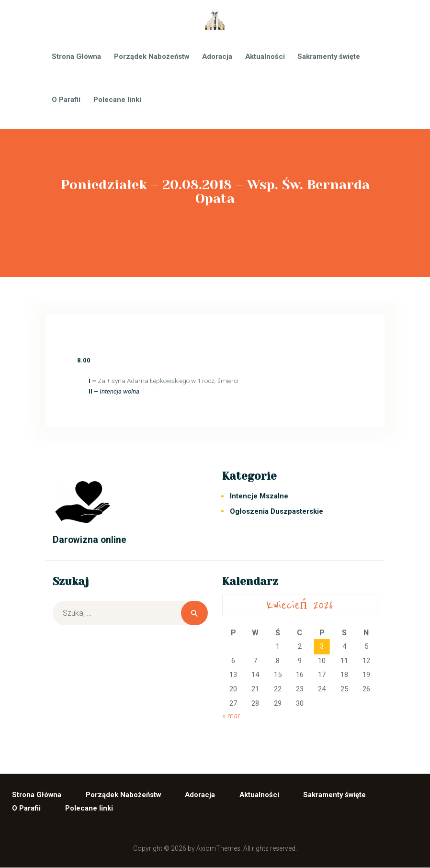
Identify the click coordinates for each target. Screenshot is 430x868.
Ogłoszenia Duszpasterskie (277, 511)
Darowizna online (90, 540)
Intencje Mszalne (259, 496)
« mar (231, 716)
